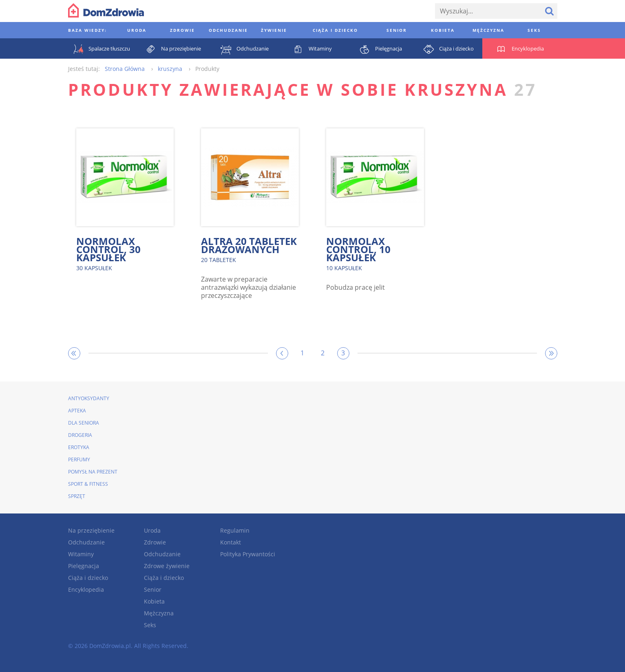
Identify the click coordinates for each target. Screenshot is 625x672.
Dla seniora (84, 423)
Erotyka (79, 447)
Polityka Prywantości (248, 554)
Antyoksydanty (89, 398)
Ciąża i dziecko (88, 578)
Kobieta (154, 601)
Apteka (77, 411)
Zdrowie (155, 542)
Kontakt (231, 542)
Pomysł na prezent (93, 472)
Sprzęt (77, 496)
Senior (153, 589)
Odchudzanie (86, 542)
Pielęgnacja (84, 566)
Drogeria (80, 435)
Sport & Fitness (88, 484)
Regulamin (235, 530)
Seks (150, 625)
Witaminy (81, 554)
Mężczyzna (159, 613)
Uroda (152, 530)
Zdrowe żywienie (167, 566)
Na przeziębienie (91, 530)
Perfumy (79, 459)
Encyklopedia (86, 589)
